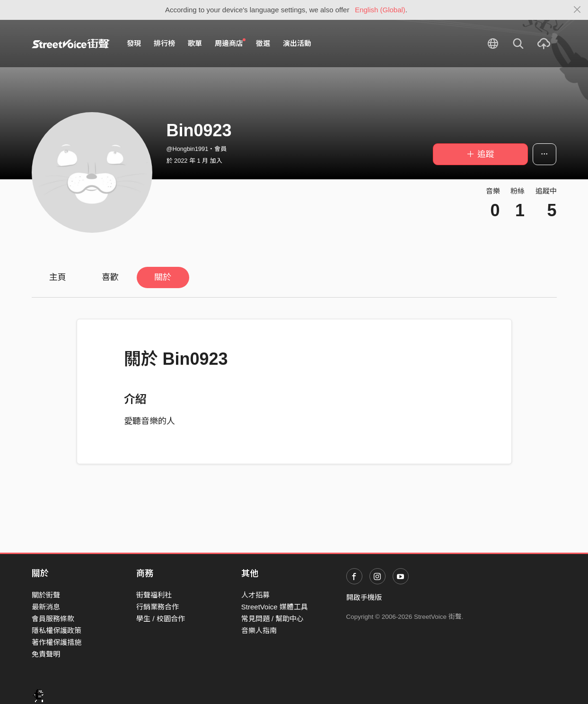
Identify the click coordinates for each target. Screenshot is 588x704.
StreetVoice (71, 44)
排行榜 (164, 43)
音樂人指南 (259, 630)
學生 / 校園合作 (161, 619)
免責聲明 (46, 654)
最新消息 (46, 607)
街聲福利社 (154, 595)
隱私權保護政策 (57, 630)
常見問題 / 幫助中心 (273, 619)
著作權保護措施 (57, 642)
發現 (134, 43)
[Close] (577, 10)
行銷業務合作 (158, 607)
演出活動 (297, 43)
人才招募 (255, 595)
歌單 (195, 43)
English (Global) (380, 10)
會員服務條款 (53, 619)
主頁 (58, 277)
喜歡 (110, 277)
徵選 (263, 43)
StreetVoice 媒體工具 (275, 607)
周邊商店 (230, 43)
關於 (163, 277)
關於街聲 (46, 595)
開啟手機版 (364, 597)
